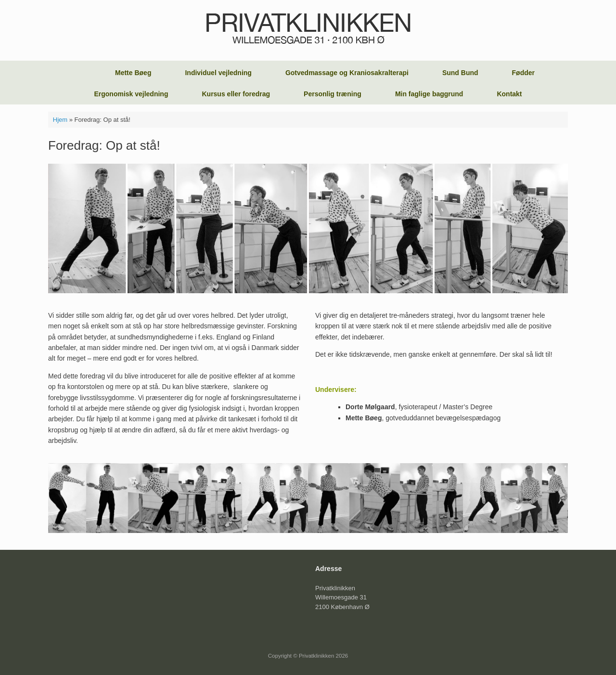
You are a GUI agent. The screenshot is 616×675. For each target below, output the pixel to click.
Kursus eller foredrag (236, 94)
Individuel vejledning (218, 73)
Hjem (60, 120)
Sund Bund (460, 73)
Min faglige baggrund (429, 94)
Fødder (523, 73)
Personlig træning (333, 94)
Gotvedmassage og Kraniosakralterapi (347, 73)
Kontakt (509, 94)
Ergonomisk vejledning (131, 94)
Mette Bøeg (133, 73)
